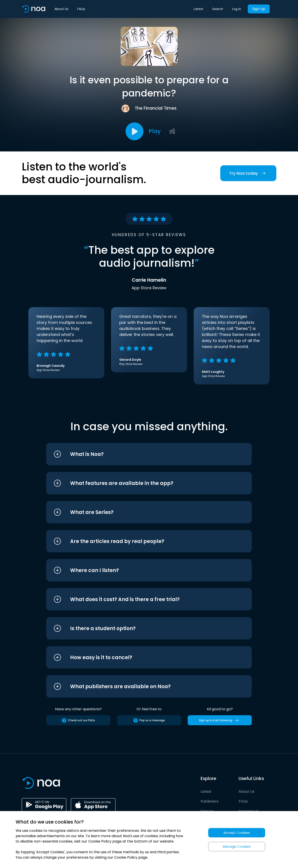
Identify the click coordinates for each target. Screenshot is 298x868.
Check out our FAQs (78, 720)
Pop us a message (149, 720)
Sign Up (259, 9)
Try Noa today (248, 173)
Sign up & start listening (220, 720)
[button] (141, 454)
